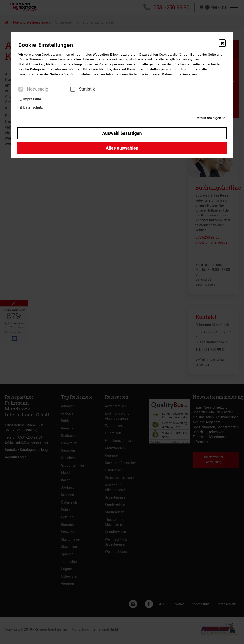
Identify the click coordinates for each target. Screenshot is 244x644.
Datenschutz (31, 107)
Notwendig (33, 89)
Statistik (82, 89)
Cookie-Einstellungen (46, 45)
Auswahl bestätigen (122, 133)
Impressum (30, 99)
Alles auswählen (122, 148)
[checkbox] (21, 89)
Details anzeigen (208, 118)
